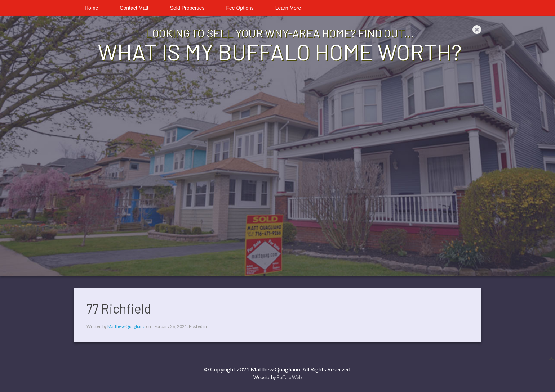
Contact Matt (134, 8)
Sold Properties (187, 8)
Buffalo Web (289, 377)
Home (91, 8)
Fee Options (240, 8)
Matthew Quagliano (126, 326)
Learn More (288, 8)
